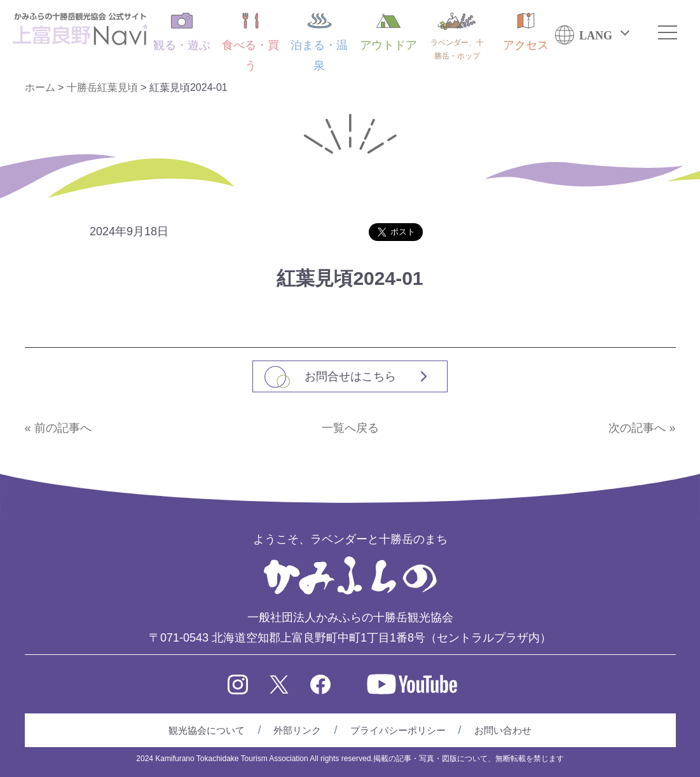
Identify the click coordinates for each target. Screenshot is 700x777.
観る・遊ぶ (182, 32)
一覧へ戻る (350, 428)
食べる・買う (250, 42)
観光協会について (207, 730)
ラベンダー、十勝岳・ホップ (457, 37)
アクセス (526, 32)
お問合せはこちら (350, 376)
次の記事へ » (642, 428)
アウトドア (388, 32)
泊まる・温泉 (319, 42)
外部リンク (297, 730)
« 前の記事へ (58, 428)
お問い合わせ (503, 730)
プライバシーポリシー (398, 730)
